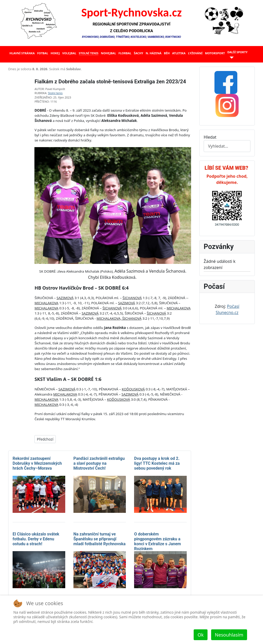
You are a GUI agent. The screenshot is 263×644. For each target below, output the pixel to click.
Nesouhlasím (229, 635)
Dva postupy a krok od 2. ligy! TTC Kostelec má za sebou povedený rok (157, 463)
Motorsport (215, 53)
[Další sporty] (231, 58)
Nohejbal (109, 53)
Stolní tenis (89, 53)
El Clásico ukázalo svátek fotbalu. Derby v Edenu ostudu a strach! (36, 539)
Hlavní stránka (22, 53)
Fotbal (43, 53)
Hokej (55, 53)
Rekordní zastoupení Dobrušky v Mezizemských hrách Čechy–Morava (37, 463)
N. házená (153, 53)
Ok (201, 635)
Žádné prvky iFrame (100, 70)
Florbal (125, 53)
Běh (167, 53)
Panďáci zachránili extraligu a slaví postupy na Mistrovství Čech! (99, 463)
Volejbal (69, 53)
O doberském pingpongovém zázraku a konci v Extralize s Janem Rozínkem (157, 542)
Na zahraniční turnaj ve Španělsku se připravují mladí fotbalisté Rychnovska (100, 539)
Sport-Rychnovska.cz (132, 12)
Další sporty (237, 52)
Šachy (139, 53)
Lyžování (195, 53)
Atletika (179, 53)
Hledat (210, 137)
